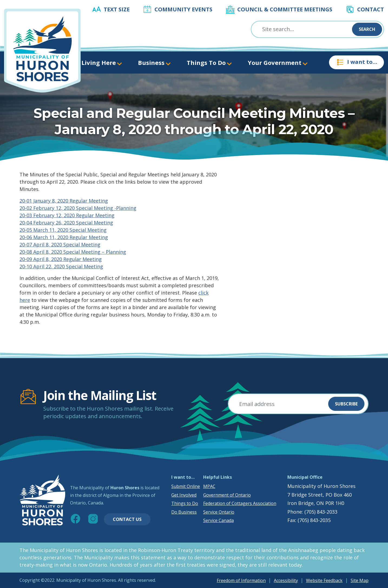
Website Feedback (324, 580)
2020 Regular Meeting (83, 237)
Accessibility (286, 580)
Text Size (117, 9)
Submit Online (186, 486)
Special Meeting (95, 223)
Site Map (360, 580)
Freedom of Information (241, 580)
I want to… (356, 62)
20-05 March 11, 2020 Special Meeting (63, 230)
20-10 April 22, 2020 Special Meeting (61, 266)
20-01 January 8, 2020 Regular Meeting (64, 201)
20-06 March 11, (38, 237)
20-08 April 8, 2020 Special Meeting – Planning (73, 252)
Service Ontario (219, 512)
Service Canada (218, 520)
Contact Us (127, 519)
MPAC (209, 486)
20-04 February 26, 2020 (48, 223)
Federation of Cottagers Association (240, 503)
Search (367, 29)
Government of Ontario (227, 495)
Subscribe (346, 404)
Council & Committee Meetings (285, 9)
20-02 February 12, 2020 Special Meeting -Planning (78, 208)
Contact (371, 9)
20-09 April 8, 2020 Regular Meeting (61, 259)
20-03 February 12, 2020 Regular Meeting (67, 215)
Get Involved (184, 495)
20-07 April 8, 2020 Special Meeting (60, 245)
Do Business (184, 512)
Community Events (183, 9)
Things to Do (185, 503)
